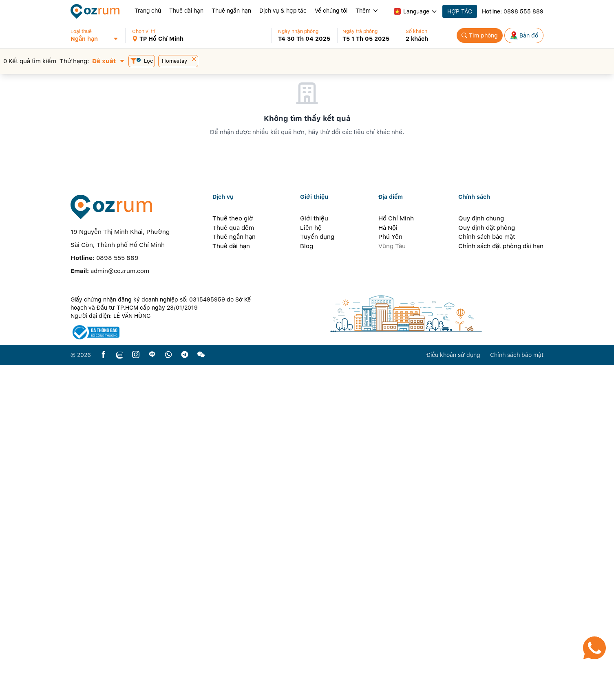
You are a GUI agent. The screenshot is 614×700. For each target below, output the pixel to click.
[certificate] (165, 667)
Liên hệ (311, 562)
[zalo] (120, 690)
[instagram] (136, 690)
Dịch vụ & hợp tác (283, 11)
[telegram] (185, 690)
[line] (152, 690)
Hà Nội (388, 562)
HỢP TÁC (460, 11)
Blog (307, 581)
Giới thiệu (314, 553)
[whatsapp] (168, 690)
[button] (98, 35)
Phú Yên (390, 572)
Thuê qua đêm (233, 562)
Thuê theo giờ (233, 553)
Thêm (367, 11)
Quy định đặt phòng (487, 562)
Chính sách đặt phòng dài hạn (501, 581)
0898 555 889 (523, 11)
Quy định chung (481, 553)
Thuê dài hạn (186, 11)
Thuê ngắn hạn (231, 11)
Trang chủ (148, 11)
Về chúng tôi (331, 11)
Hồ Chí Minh (396, 553)
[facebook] (104, 690)
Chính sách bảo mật (487, 572)
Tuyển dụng (317, 572)
